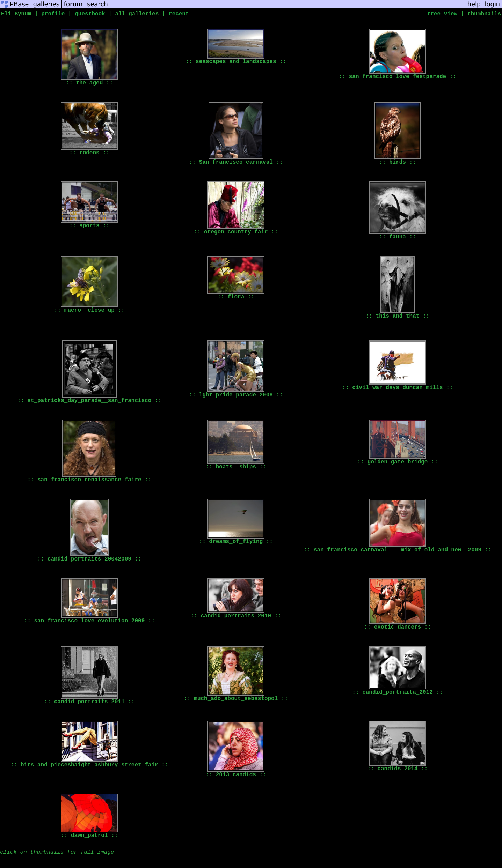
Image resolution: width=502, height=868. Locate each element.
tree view (442, 14)
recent (179, 14)
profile (53, 14)
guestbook (90, 14)
